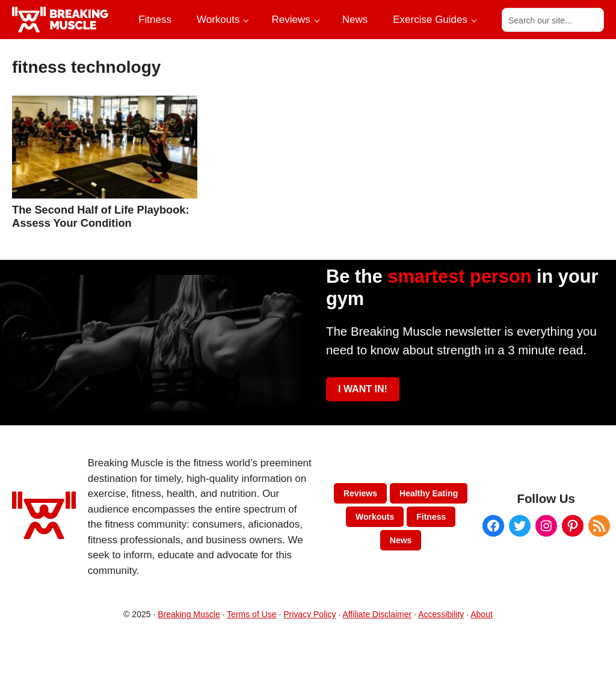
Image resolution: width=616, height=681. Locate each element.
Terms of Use (251, 614)
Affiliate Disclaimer (377, 614)
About (482, 614)
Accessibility (441, 614)
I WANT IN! (363, 389)
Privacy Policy (310, 614)
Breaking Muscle (189, 614)
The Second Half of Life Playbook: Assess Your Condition (101, 216)
